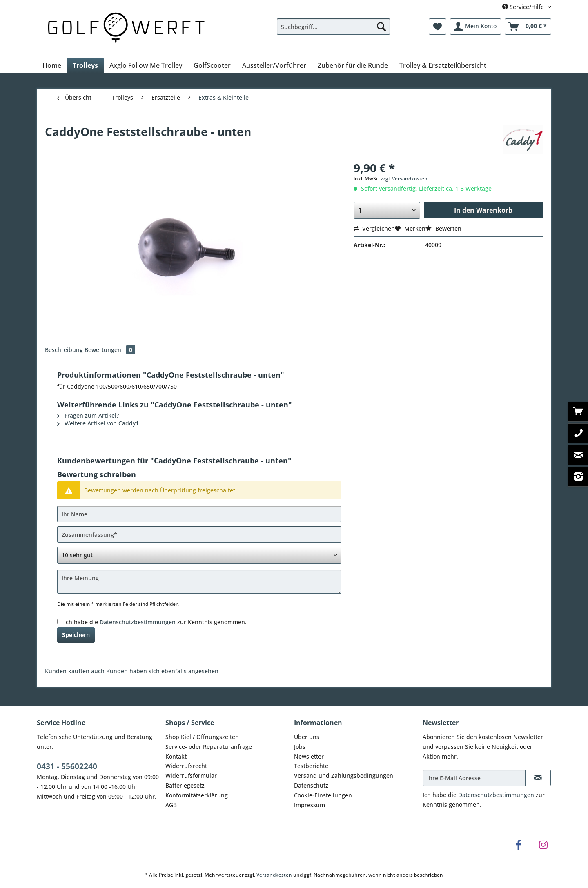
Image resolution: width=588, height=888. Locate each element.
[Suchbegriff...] (333, 27)
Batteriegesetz (185, 785)
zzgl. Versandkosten (404, 179)
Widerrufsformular (191, 776)
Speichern (76, 635)
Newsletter (309, 756)
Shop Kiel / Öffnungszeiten (202, 737)
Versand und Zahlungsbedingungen (344, 776)
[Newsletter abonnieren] (538, 778)
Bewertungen (110, 350)
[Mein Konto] (476, 27)
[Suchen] (381, 27)
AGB (171, 805)
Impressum (310, 805)
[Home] (52, 65)
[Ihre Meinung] (199, 582)
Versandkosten (274, 875)
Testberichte (311, 766)
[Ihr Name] (199, 514)
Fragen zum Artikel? (88, 415)
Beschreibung (64, 350)
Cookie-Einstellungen (323, 795)
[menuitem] (333, 30)
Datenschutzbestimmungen (138, 622)
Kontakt (176, 756)
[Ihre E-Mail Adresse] (474, 778)
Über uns (307, 737)
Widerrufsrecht (186, 766)
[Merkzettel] (438, 27)
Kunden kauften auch (75, 671)
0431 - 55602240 (67, 766)
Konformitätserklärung (197, 795)
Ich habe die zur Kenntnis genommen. (155, 622)
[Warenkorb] (528, 27)
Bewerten (443, 228)
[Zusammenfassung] (199, 534)
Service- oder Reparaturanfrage (209, 747)
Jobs (300, 747)
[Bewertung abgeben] (199, 555)
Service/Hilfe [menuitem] (524, 7)
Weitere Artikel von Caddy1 (98, 423)
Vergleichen (374, 228)
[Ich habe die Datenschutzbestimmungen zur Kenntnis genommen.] (60, 622)
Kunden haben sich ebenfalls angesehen (162, 671)
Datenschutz (311, 785)
